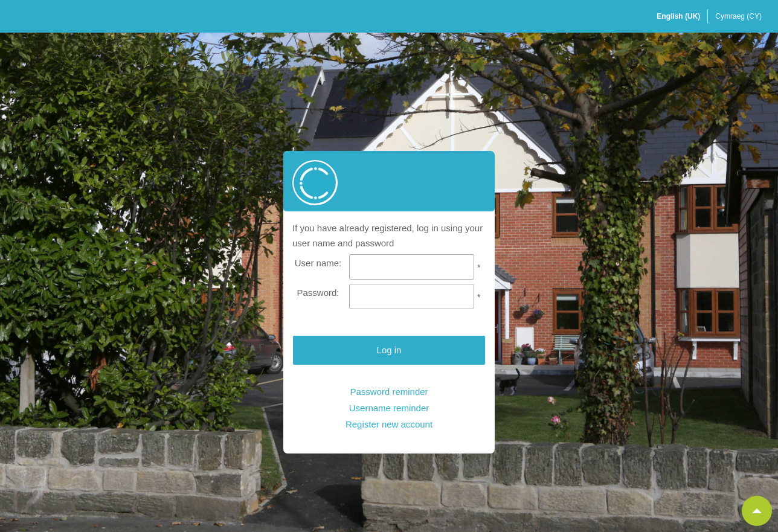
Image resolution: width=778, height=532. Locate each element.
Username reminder (389, 408)
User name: (318, 263)
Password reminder (389, 392)
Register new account (389, 424)
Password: (318, 293)
